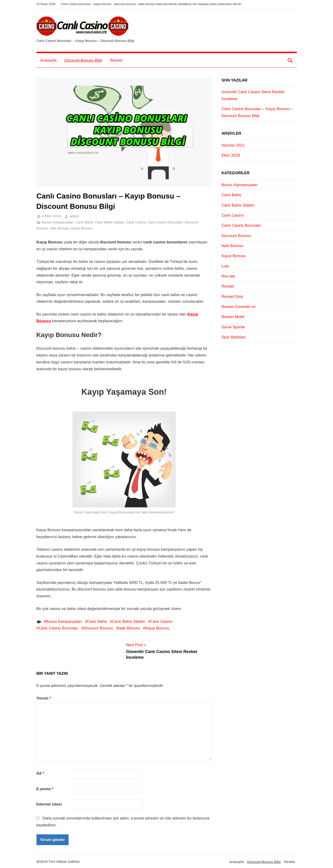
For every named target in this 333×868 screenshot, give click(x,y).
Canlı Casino (136, 222)
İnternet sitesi (49, 804)
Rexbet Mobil (233, 317)
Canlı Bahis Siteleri (110, 222)
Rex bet (228, 276)
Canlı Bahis (85, 222)
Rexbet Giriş (232, 297)
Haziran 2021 (233, 145)
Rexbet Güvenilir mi (239, 307)
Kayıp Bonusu (82, 228)
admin (74, 216)
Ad (40, 773)
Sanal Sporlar (233, 327)
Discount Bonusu (98, 628)
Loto (225, 266)
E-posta (45, 789)
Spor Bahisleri (234, 337)
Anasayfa (49, 60)
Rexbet (116, 60)
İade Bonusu (60, 228)
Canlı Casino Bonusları (165, 222)
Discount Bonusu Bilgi (83, 60)
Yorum (44, 698)
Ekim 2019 (231, 155)
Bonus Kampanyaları (58, 222)
